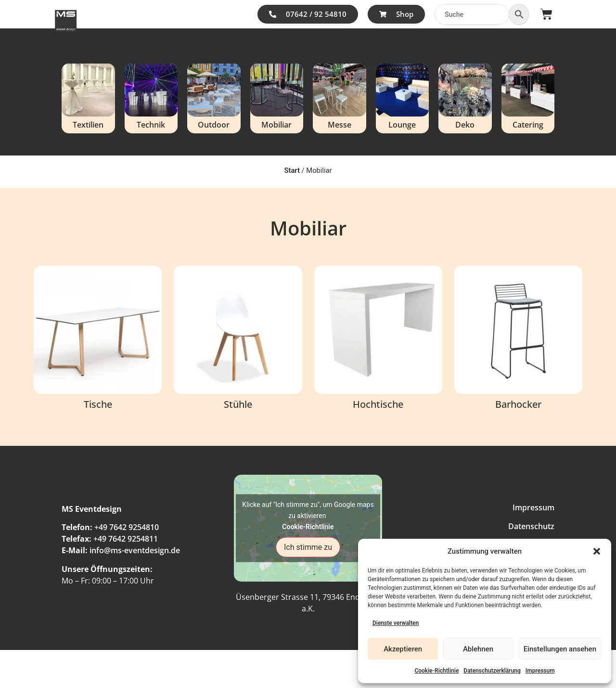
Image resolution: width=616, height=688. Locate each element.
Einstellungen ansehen (560, 649)
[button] (597, 551)
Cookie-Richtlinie (436, 671)
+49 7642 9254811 (126, 539)
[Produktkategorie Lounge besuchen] (403, 99)
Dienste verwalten (396, 623)
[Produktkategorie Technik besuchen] (151, 99)
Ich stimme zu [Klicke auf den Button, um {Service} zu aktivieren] (308, 547)
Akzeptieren (403, 649)
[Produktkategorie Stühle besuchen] (238, 340)
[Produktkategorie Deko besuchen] (465, 99)
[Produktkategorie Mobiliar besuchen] (277, 99)
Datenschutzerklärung (492, 671)
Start (292, 170)
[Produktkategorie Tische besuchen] (98, 340)
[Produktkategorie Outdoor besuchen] (214, 99)
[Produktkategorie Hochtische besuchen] (378, 340)
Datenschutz (531, 526)
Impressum (540, 671)
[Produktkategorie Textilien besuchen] (88, 99)
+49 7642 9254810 (127, 527)
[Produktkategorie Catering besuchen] (528, 99)
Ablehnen (478, 649)
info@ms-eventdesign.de (135, 550)
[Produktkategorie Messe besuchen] (340, 99)
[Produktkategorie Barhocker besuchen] (518, 340)
